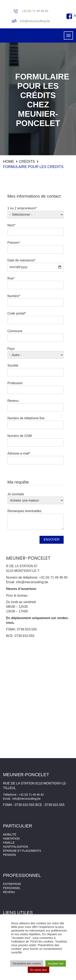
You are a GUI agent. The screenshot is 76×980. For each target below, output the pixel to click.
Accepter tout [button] (56, 963)
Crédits (27, 162)
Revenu (9, 892)
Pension (9, 855)
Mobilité (10, 834)
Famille (9, 843)
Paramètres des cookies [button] (27, 963)
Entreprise (12, 884)
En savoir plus (39, 970)
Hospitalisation (16, 847)
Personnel (12, 888)
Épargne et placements (22, 851)
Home (9, 162)
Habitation (11, 839)
